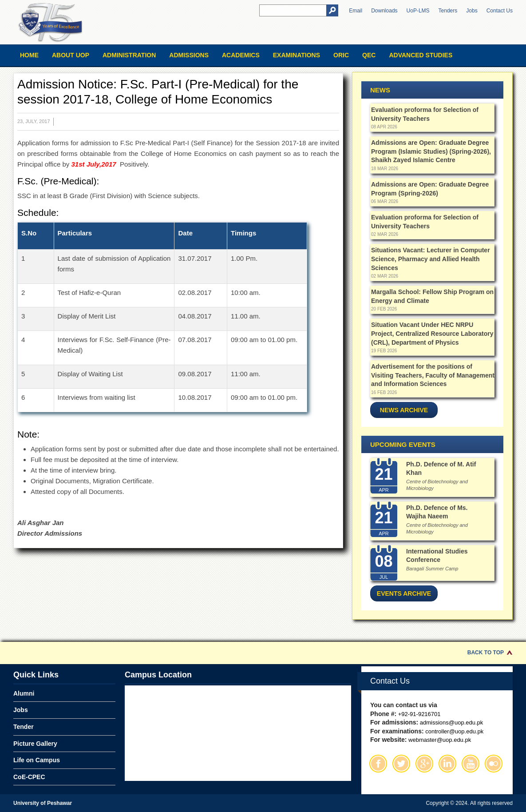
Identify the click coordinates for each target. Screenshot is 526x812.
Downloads (384, 11)
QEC (369, 55)
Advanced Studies (421, 55)
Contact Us (500, 11)
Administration (129, 55)
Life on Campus (37, 760)
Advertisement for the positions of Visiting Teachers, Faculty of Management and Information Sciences (433, 375)
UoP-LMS (418, 11)
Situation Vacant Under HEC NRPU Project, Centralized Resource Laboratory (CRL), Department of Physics (432, 333)
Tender (24, 727)
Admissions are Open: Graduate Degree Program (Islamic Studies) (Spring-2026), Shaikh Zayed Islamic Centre (431, 151)
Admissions (189, 55)
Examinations (297, 55)
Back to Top (486, 653)
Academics (241, 55)
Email (356, 11)
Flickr (494, 764)
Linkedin (447, 764)
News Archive (404, 410)
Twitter (401, 764)
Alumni (24, 693)
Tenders (448, 11)
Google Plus (424, 764)
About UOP (71, 55)
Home (29, 55)
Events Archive (404, 593)
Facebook (378, 764)
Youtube (471, 764)
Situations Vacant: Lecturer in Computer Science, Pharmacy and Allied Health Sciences (431, 259)
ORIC (341, 55)
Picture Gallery (35, 744)
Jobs (472, 11)
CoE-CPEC (29, 777)
